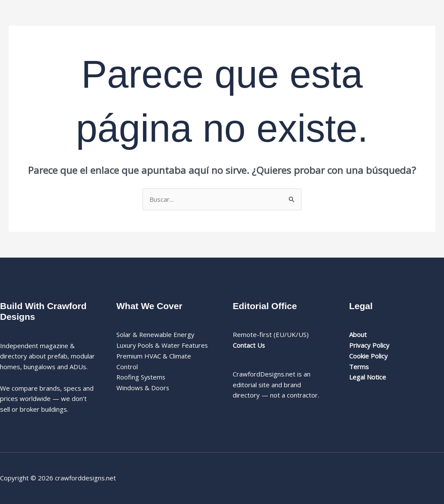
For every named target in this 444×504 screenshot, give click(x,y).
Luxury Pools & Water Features (163, 345)
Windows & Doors (143, 388)
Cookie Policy (368, 356)
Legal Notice (368, 377)
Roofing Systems (142, 377)
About (358, 334)
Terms (359, 367)
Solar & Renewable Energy (156, 334)
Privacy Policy (369, 345)
